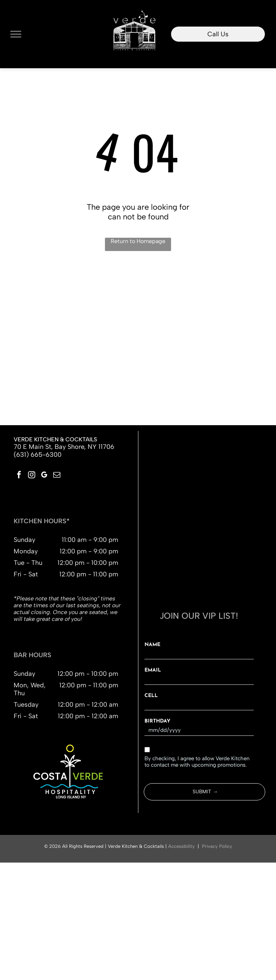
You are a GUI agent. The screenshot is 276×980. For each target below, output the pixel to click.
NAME (152, 645)
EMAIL (153, 670)
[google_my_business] (44, 476)
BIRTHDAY (157, 721)
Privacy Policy (217, 846)
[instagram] (32, 476)
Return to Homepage (138, 241)
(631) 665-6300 (38, 455)
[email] (57, 476)
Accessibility (181, 846)
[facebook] (19, 476)
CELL (151, 696)
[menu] (16, 34)
